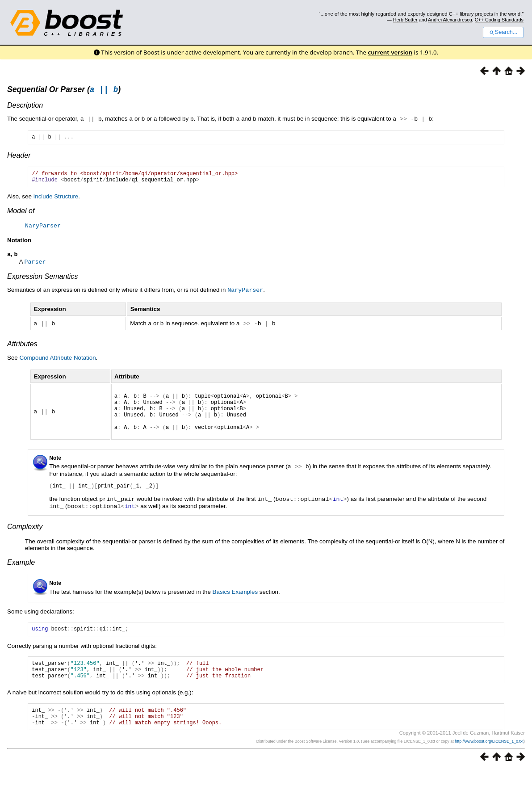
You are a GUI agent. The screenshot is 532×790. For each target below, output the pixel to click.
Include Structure (56, 201)
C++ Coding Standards (499, 20)
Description (25, 107)
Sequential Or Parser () (64, 91)
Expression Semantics (42, 281)
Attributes (22, 348)
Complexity (25, 537)
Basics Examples (235, 603)
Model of (21, 216)
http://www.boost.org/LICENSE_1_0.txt (489, 761)
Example (21, 573)
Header (19, 158)
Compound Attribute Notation (57, 362)
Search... (503, 32)
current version (390, 52)
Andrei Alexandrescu (450, 20)
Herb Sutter (405, 20)
